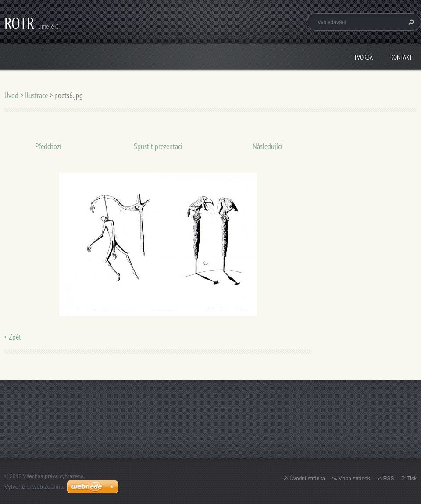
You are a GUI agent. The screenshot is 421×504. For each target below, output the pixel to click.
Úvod (11, 95)
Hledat (410, 22)
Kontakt (401, 57)
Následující (268, 146)
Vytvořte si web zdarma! (35, 487)
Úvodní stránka (307, 479)
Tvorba (363, 57)
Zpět (15, 337)
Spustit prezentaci (158, 146)
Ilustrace (36, 95)
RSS (389, 479)
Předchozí (48, 146)
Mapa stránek (354, 479)
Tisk (412, 479)
